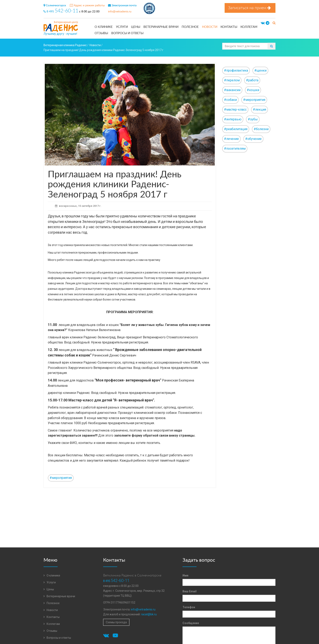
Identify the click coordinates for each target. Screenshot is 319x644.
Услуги (122, 27)
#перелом (232, 80)
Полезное (190, 27)
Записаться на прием (250, 8)
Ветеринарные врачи (161, 27)
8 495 (61, 12)
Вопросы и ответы (127, 33)
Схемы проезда (116, 622)
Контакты (229, 27)
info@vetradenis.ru (120, 12)
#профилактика (236, 70)
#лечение (231, 139)
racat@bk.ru (149, 614)
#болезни (261, 129)
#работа (252, 80)
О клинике (104, 27)
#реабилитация (236, 129)
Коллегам (249, 27)
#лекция (259, 110)
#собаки (230, 100)
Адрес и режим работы (87, 5)
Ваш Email (190, 591)
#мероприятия (61, 478)
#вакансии (232, 90)
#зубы (253, 119)
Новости (210, 27)
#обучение (253, 139)
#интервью (233, 119)
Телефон (189, 607)
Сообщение (191, 623)
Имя (185, 575)
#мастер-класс (235, 110)
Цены (136, 27)
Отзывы (101, 33)
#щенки (260, 70)
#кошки (253, 90)
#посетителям (235, 149)
